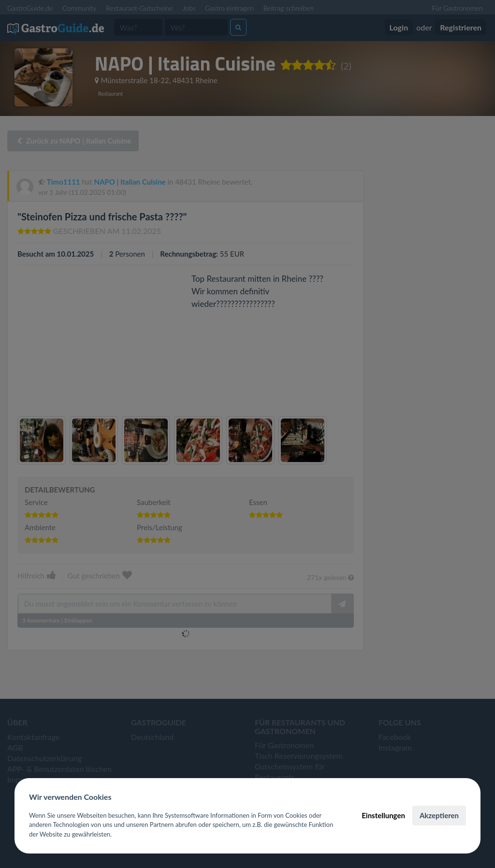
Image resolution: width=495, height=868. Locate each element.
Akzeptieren (439, 815)
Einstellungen (383, 815)
